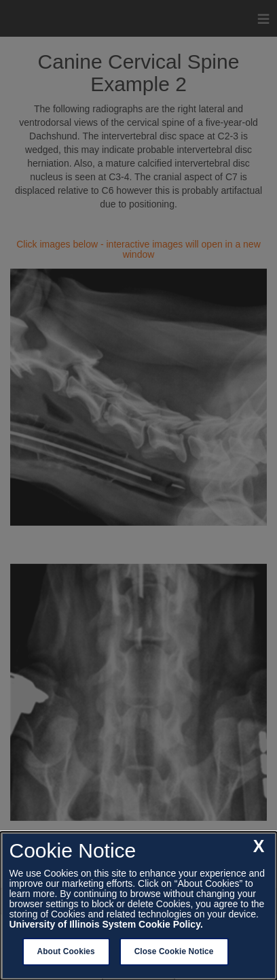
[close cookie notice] (259, 847)
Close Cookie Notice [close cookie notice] (174, 951)
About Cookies (66, 951)
